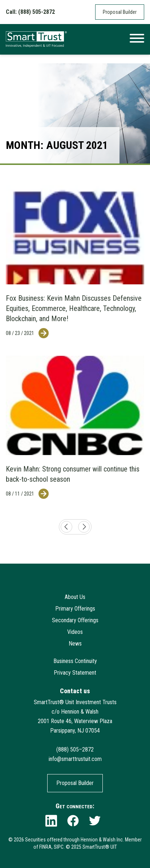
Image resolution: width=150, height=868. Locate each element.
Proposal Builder (120, 12)
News (75, 644)
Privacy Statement (75, 673)
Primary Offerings (75, 609)
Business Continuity (75, 661)
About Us (75, 597)
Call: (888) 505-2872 (30, 12)
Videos (75, 632)
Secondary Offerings (75, 620)
